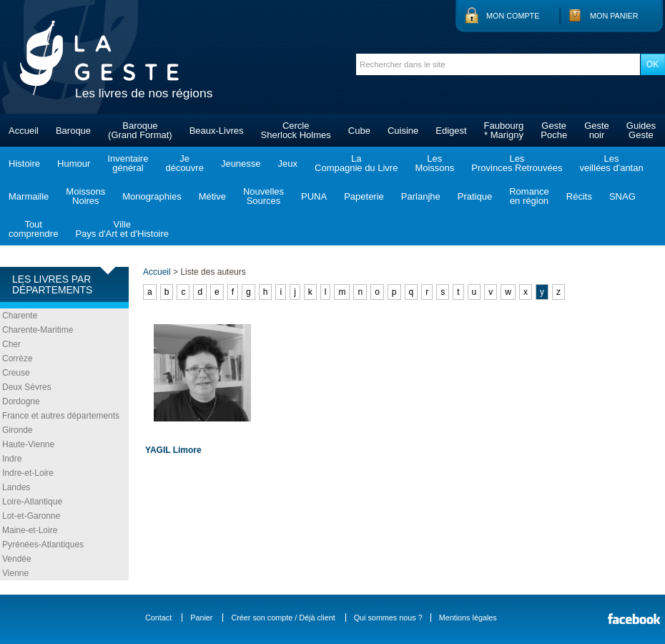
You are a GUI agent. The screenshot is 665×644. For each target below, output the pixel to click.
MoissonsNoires (85, 196)
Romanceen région (529, 196)
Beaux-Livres (217, 131)
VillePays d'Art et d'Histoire (122, 229)
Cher (11, 344)
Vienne (15, 573)
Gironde (18, 430)
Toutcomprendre (33, 229)
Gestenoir (597, 130)
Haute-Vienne (28, 444)
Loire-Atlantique (32, 502)
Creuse (16, 373)
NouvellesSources (263, 196)
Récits (579, 196)
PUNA (314, 196)
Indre (12, 459)
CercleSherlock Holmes (296, 130)
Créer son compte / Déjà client (283, 618)
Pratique (475, 196)
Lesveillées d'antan (611, 163)
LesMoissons (434, 163)
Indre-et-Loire (28, 473)
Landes (16, 487)
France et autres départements (61, 416)
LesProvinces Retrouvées (517, 163)
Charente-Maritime (38, 330)
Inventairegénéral (128, 163)
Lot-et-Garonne (31, 516)
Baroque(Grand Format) (140, 130)
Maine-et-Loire (30, 530)
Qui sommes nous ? (388, 618)
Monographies (152, 196)
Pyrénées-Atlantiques (43, 545)
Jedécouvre (184, 163)
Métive (212, 196)
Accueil (24, 131)
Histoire (24, 164)
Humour (74, 164)
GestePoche (554, 130)
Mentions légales (468, 618)
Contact (158, 618)
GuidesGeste (641, 130)
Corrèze (18, 358)
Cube (359, 131)
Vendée (17, 559)
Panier (201, 618)
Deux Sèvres (27, 387)
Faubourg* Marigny (504, 130)
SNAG (622, 196)
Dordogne (21, 401)
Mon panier (614, 16)
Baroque (73, 131)
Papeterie (364, 196)
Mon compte (513, 16)
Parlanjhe (421, 196)
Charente (20, 316)
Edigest (451, 131)
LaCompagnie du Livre (356, 163)
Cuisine (403, 131)
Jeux (288, 164)
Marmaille (29, 196)
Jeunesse (241, 164)
